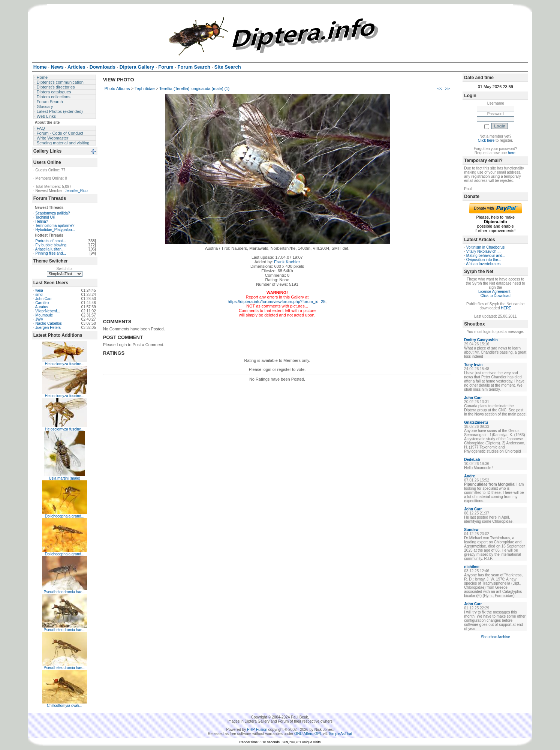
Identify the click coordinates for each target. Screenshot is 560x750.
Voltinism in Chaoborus (485, 247)
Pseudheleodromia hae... (65, 592)
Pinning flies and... (51, 253)
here (512, 153)
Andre (469, 476)
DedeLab (472, 460)
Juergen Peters (48, 328)
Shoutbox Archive (496, 637)
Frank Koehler (287, 262)
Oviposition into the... (484, 260)
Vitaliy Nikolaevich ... (484, 251)
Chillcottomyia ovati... (64, 706)
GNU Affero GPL (308, 734)
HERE (506, 308)
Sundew (471, 530)
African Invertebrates (483, 264)
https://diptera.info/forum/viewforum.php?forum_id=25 (277, 301)
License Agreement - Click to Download (496, 294)
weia (39, 290)
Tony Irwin (473, 365)
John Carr (43, 299)
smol (39, 295)
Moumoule (44, 315)
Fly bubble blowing (51, 245)
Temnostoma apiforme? (55, 226)
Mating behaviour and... (486, 256)
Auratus (42, 307)
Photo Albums (117, 88)
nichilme (472, 567)
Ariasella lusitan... (50, 249)
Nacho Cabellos (49, 323)
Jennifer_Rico (76, 191)
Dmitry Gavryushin (481, 340)
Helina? (42, 221)
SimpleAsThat (340, 734)
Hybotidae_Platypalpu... (55, 230)
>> (447, 88)
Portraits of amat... (51, 241)
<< (440, 88)
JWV (39, 319)
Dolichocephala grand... (65, 516)
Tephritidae (145, 88)
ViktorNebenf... (48, 311)
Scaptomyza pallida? (52, 213)
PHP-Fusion (257, 730)
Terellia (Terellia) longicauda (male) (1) (194, 88)
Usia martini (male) (64, 478)
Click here (486, 140)
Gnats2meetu (476, 422)
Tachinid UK (45, 217)
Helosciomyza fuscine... (65, 364)
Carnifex (42, 303)
